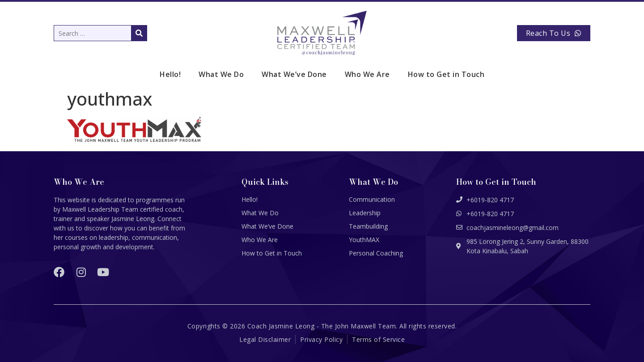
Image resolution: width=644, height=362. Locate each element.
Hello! (170, 74)
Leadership (365, 213)
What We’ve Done (294, 74)
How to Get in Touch (446, 74)
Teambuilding (368, 226)
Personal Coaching (376, 253)
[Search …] (100, 33)
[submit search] (139, 33)
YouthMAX (364, 240)
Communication (372, 199)
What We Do (221, 74)
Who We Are (367, 74)
